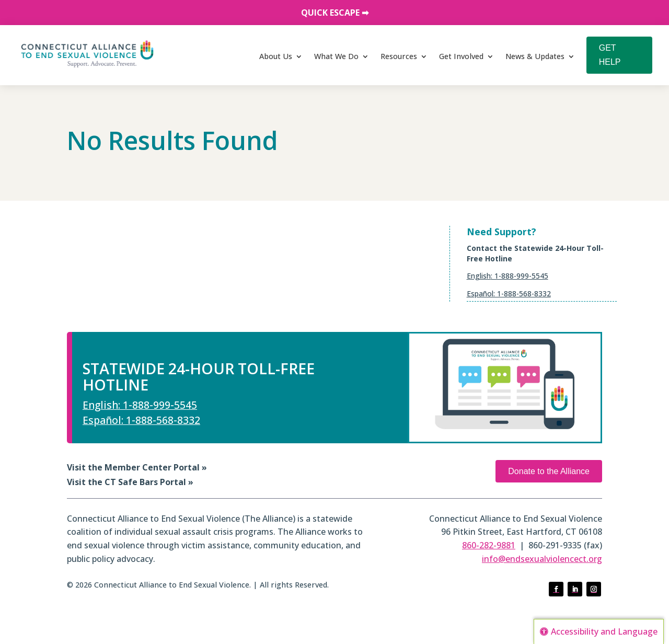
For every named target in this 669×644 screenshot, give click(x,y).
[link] (87, 54)
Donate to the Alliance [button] (549, 471)
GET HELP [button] (610, 55)
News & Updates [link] (535, 56)
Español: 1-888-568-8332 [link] (509, 294)
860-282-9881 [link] (489, 545)
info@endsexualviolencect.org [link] (542, 559)
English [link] (479, 276)
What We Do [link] (336, 56)
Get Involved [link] (461, 56)
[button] (556, 589)
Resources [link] (399, 56)
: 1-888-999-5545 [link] (520, 276)
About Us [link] (276, 56)
